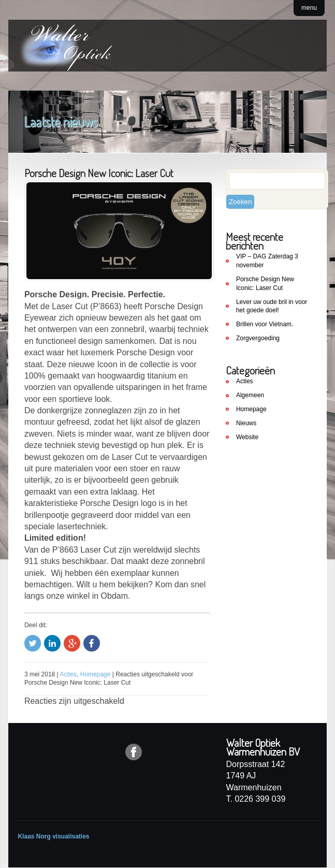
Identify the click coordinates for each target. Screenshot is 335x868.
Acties (68, 674)
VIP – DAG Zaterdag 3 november (267, 261)
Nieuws (246, 423)
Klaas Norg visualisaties (53, 836)
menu (309, 8)
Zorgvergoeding (258, 338)
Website (247, 437)
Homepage (96, 674)
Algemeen (250, 395)
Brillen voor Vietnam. (265, 324)
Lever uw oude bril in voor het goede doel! (272, 306)
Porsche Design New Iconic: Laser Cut (265, 284)
